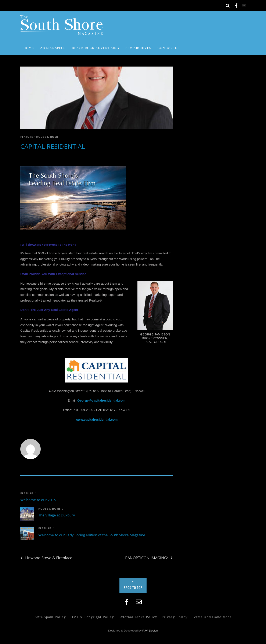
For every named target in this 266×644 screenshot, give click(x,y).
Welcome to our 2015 (38, 500)
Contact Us (168, 48)
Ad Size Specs (53, 48)
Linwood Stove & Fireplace (46, 558)
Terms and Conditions (212, 617)
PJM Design (150, 631)
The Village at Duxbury (57, 515)
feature (27, 137)
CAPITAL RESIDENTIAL (53, 146)
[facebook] (236, 5)
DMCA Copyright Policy (92, 617)
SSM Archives (138, 48)
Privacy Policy (175, 617)
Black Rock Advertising (96, 48)
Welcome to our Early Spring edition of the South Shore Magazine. (92, 535)
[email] (244, 5)
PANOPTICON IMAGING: (149, 558)
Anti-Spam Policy (50, 617)
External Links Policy (138, 617)
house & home (47, 137)
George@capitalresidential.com (101, 400)
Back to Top (133, 587)
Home (29, 48)
